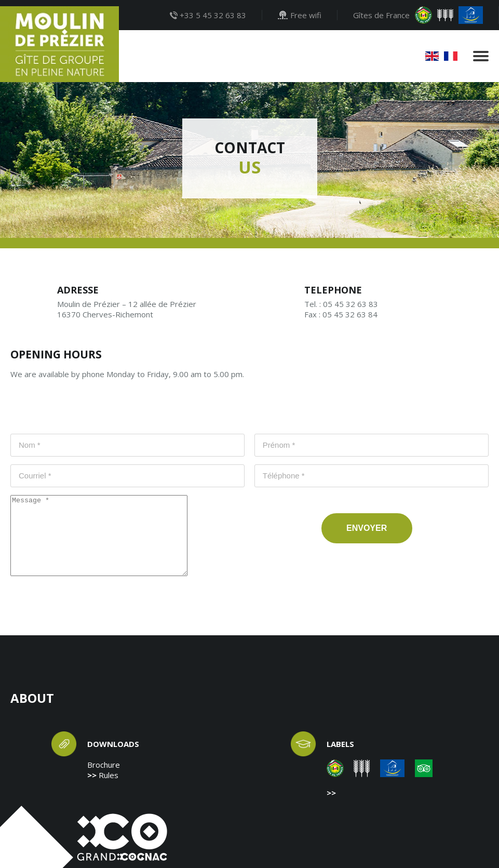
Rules (109, 775)
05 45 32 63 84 (350, 314)
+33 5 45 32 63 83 (208, 15)
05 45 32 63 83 (350, 304)
